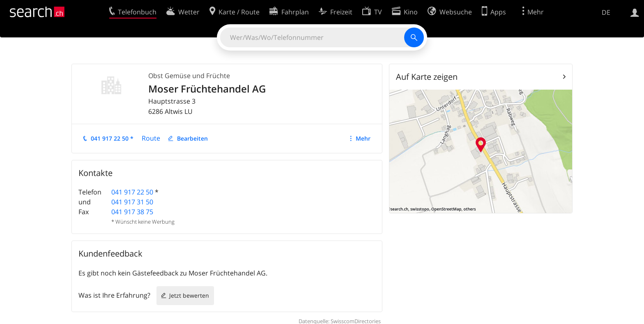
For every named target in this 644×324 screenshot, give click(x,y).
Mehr (363, 138)
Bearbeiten (192, 138)
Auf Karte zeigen (427, 77)
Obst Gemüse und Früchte (189, 76)
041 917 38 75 (132, 212)
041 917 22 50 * (112, 138)
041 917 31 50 (132, 202)
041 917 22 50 (132, 192)
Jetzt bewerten (189, 295)
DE (606, 12)
